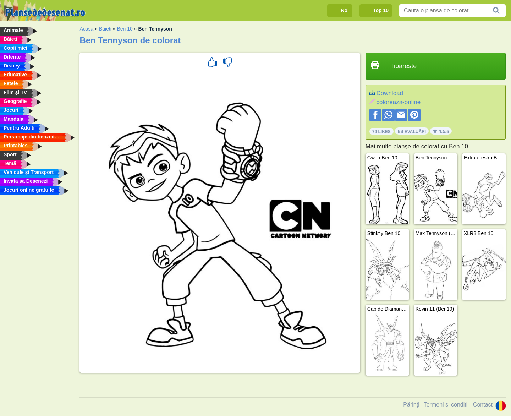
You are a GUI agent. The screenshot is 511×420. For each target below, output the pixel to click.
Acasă (86, 29)
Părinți (411, 405)
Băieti (105, 29)
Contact (483, 405)
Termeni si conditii (446, 405)
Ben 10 (125, 29)
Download (390, 93)
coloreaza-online (398, 102)
